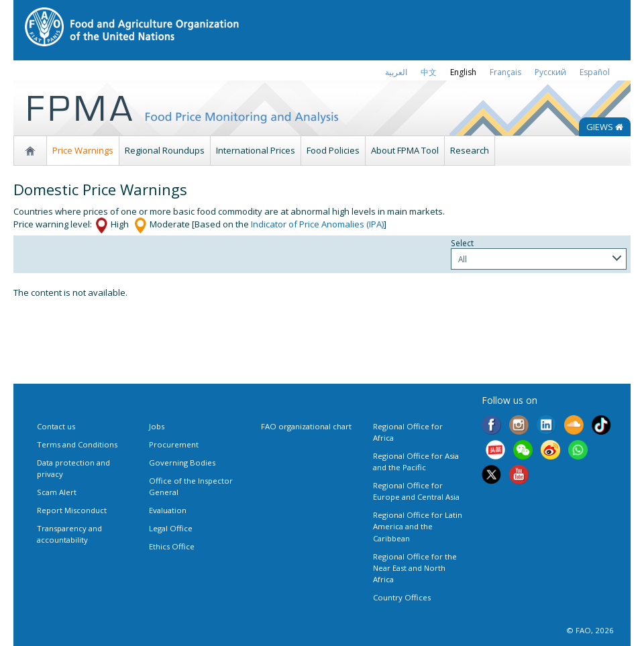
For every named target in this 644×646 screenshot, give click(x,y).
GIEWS (605, 127)
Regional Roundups (165, 150)
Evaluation (168, 510)
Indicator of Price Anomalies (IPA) (317, 224)
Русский (550, 72)
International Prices (256, 150)
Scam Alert (57, 492)
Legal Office (171, 528)
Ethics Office (172, 546)
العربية (396, 72)
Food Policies (333, 150)
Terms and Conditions (77, 444)
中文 (429, 72)
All (463, 259)
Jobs (157, 426)
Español (595, 72)
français (505, 72)
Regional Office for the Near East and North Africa (415, 568)
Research (470, 150)
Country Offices (402, 597)
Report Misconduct (72, 510)
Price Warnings (83, 150)
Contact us (56, 426)
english (463, 72)
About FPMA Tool (405, 150)
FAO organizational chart (306, 426)
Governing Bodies (182, 463)
